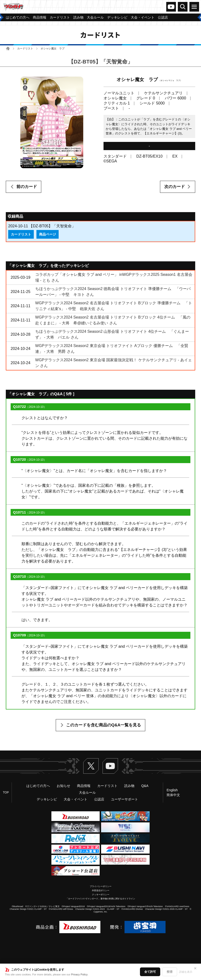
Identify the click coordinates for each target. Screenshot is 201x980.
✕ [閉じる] (195, 968)
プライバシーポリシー (101, 886)
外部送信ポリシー (101, 890)
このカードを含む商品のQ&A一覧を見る (104, 725)
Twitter (91, 766)
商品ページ (48, 234)
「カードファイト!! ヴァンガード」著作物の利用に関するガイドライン (100, 899)
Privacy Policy (79, 974)
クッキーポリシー (101, 895)
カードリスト (25, 49)
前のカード (27, 187)
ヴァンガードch (171, 7)
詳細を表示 (186, 972)
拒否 (170, 972)
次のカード (175, 187)
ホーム (8, 48)
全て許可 (150, 972)
